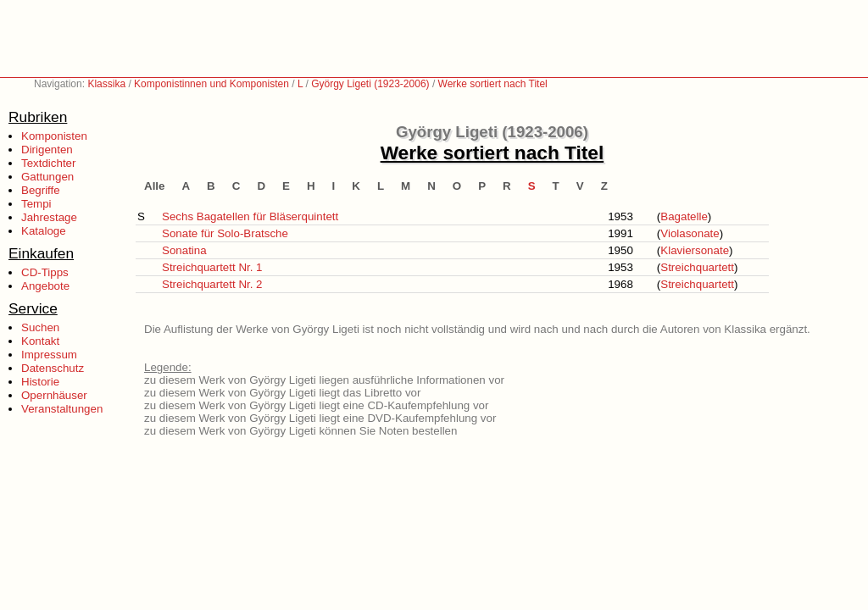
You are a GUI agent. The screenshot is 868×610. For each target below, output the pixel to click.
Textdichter (48, 163)
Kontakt (40, 341)
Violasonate (690, 233)
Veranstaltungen (62, 409)
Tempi (36, 204)
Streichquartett (697, 267)
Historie (40, 382)
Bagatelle (684, 216)
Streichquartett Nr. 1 (212, 267)
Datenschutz (53, 368)
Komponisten (54, 136)
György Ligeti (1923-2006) (370, 84)
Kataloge (44, 231)
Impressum (49, 355)
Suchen (40, 327)
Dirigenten (47, 150)
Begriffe (41, 190)
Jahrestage (49, 217)
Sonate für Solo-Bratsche (225, 233)
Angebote (45, 286)
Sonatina (184, 250)
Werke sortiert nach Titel (493, 84)
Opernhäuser (54, 395)
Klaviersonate (695, 250)
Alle (154, 186)
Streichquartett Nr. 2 (212, 284)
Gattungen (47, 177)
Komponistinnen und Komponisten (211, 84)
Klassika (106, 84)
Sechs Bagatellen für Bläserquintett (250, 216)
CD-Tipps (45, 272)
